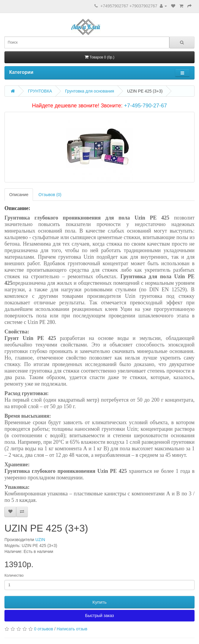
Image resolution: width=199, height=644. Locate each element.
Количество (14, 575)
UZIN (40, 540)
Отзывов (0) (50, 195)
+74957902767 (114, 6)
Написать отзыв (72, 629)
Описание (19, 195)
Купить (99, 602)
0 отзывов (44, 629)
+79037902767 (143, 6)
